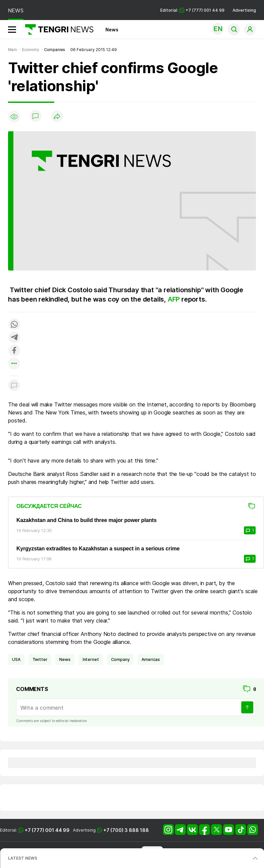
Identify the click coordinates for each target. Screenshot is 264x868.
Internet (91, 659)
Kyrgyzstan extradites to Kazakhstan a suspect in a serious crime (98, 549)
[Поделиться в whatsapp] (14, 325)
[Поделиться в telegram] (14, 338)
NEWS (16, 11)
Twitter (40, 659)
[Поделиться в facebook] (14, 351)
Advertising (244, 10)
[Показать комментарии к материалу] (14, 386)
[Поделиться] (57, 117)
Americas (151, 659)
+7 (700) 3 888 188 (126, 830)
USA (16, 659)
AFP (174, 299)
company (120, 659)
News (112, 30)
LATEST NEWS (23, 858)
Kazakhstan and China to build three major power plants (86, 520)
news (65, 659)
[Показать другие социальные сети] (14, 364)
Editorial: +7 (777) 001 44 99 (192, 10)
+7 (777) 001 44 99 (47, 830)
